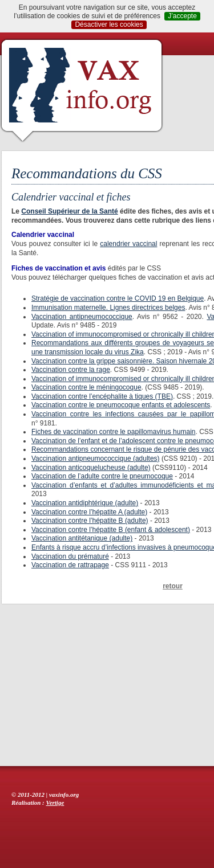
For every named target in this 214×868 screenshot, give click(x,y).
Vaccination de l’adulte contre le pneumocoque (102, 476)
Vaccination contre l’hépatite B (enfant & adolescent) (111, 530)
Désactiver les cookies (109, 24)
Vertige (55, 803)
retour (173, 586)
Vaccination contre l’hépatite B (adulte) (90, 521)
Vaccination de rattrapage (70, 565)
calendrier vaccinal (128, 244)
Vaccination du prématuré (70, 556)
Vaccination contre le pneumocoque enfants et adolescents (121, 405)
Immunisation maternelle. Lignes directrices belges (108, 308)
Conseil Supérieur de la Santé (69, 211)
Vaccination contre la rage (71, 370)
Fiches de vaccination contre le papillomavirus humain (113, 432)
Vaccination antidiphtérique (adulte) (85, 503)
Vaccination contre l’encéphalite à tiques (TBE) (102, 396)
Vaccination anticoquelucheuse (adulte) (91, 468)
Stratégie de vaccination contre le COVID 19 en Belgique (118, 298)
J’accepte (182, 16)
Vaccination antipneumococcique (82, 317)
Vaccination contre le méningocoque (86, 387)
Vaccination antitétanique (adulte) (82, 538)
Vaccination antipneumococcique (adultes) (96, 458)
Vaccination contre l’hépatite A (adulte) (89, 512)
